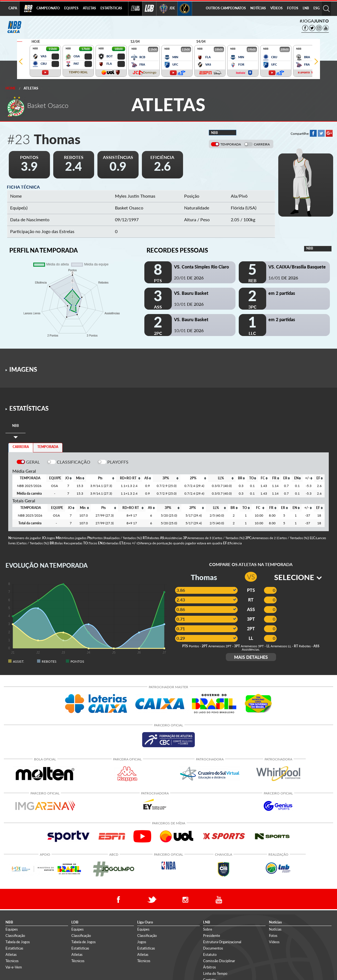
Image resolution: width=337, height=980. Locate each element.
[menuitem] (48, 9)
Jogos (142, 942)
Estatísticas (14, 948)
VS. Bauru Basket (191, 293)
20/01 (189, 278)
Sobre (208, 929)
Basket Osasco (129, 208)
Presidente (212, 936)
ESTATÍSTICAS (111, 8)
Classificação (15, 936)
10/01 (189, 304)
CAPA (13, 8)
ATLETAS (89, 8)
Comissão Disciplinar (219, 961)
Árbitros (210, 967)
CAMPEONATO (48, 8)
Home (11, 88)
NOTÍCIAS (258, 8)
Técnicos (12, 961)
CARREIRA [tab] (21, 447)
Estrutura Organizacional (222, 942)
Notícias (275, 929)
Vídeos (274, 942)
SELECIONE (298, 577)
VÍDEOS (276, 8)
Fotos (273, 936)
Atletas (31, 88)
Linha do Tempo (215, 973)
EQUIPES (71, 8)
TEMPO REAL (78, 72)
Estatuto (210, 954)
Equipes (12, 929)
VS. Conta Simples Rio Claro (201, 267)
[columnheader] (68, 478)
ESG (317, 8)
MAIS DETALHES (251, 657)
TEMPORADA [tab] (48, 447)
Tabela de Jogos (18, 942)
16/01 (283, 278)
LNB (306, 8)
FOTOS (293, 8)
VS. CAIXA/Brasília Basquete (297, 267)
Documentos (213, 948)
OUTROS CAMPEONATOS (226, 8)
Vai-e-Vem (14, 967)
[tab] (16, 426)
